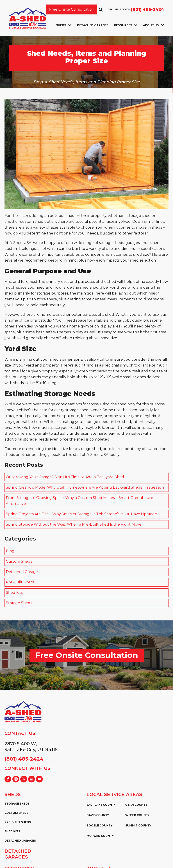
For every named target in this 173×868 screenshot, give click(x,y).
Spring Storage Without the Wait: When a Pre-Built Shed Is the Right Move (74, 524)
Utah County (136, 805)
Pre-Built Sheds (20, 582)
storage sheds (112, 243)
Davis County (98, 815)
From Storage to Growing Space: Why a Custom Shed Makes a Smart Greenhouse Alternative (80, 501)
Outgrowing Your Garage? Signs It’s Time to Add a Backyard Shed (65, 477)
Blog (38, 82)
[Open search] (101, 9)
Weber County (137, 815)
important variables (62, 254)
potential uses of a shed (93, 314)
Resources (126, 25)
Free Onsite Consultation (72, 9)
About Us (154, 25)
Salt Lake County (101, 805)
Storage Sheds (19, 603)
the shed (108, 282)
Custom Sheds (19, 561)
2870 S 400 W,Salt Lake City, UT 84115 (31, 747)
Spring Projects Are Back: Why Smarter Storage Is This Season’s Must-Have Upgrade (81, 514)
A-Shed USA (97, 455)
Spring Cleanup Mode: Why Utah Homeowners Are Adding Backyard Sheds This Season (85, 487)
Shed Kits (14, 593)
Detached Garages (93, 25)
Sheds (64, 25)
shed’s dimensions (66, 359)
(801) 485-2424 (147, 9)
